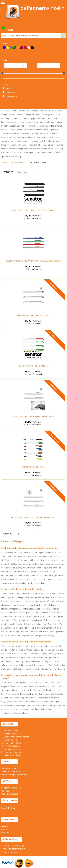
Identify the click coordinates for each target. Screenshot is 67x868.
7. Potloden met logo (11, 749)
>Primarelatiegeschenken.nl (13, 849)
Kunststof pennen (19, 163)
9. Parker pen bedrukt (11, 755)
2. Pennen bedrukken (10, 734)
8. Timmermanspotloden (12, 752)
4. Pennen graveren (10, 740)
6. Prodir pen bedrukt (10, 746)
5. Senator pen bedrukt (11, 743)
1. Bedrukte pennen (10, 731)
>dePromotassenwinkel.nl (13, 846)
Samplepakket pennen (11, 788)
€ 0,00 (10, 30)
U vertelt (5, 826)
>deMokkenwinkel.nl (10, 852)
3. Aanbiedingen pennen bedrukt (15, 737)
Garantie (5, 791)
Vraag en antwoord (10, 794)
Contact (5, 829)
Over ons (5, 832)
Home (5, 163)
